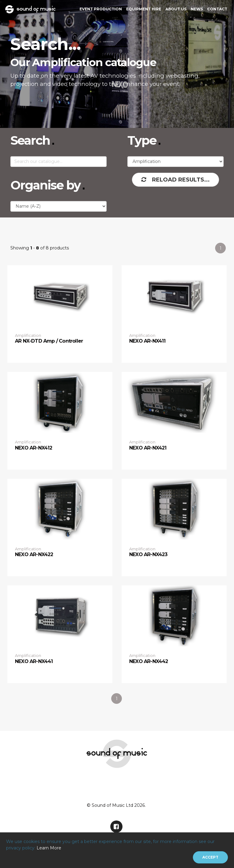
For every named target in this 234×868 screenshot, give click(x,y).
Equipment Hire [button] (144, 9)
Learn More (49, 848)
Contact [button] (217, 9)
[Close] (210, 857)
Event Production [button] (101, 9)
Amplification (28, 335)
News (197, 9)
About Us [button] (176, 9)
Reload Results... (175, 180)
